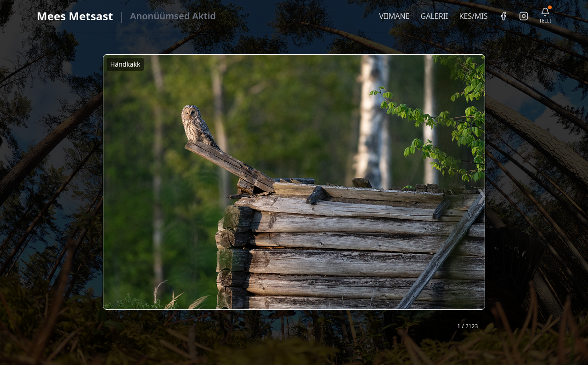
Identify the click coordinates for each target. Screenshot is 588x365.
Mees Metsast (75, 16)
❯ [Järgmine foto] (482, 195)
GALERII (435, 16)
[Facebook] (503, 16)
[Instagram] (524, 16)
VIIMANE (394, 16)
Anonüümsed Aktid (173, 16)
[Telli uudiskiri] (545, 16)
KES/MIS (473, 16)
